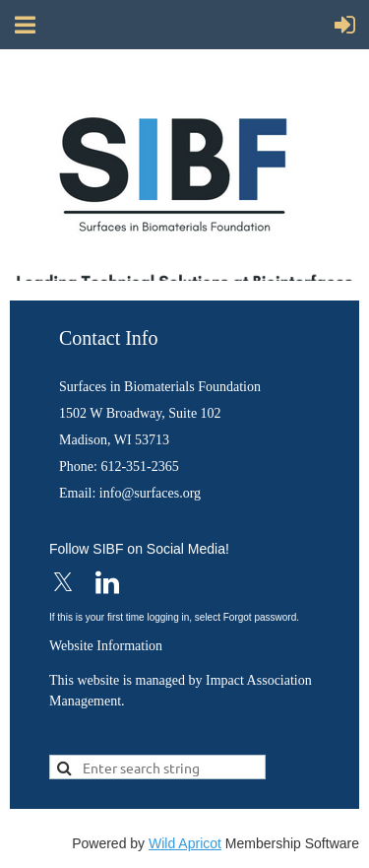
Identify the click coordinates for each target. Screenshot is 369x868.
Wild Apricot (185, 843)
